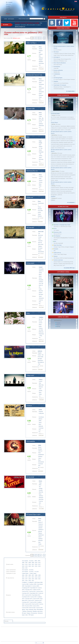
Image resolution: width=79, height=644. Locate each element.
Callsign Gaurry (30, 375)
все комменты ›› (71, 202)
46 (39, 432)
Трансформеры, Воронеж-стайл (34, 75)
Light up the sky (57, 253)
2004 (36, 561)
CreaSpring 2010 (26, 588)
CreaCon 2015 (33, 597)
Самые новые (25, 573)
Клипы (8, 6)
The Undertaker (30, 228)
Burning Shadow (30, 263)
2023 (39, 566)
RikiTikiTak (54, 135)
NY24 (55, 228)
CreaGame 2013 (26, 593)
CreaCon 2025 (39, 608)
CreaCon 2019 (28, 604)
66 (39, 304)
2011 (39, 562)
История (24, 613)
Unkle (40, 289)
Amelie (40, 49)
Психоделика (34, 613)
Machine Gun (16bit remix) (40, 210)
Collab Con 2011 (37, 590)
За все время (25, 561)
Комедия (31, 609)
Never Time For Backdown (60, 63)
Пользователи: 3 (58, 320)
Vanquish (41, 411)
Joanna (39, 355)
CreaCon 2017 (31, 600)
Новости (8, 4)
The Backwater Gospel (41, 235)
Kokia (40, 326)
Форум (8, 14)
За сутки (37, 571)
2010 (36, 562)
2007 (26, 562)
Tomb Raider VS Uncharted (60, 85)
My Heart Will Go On (41, 120)
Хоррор (28, 613)
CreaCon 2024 (25, 608)
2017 (39, 564)
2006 (23, 562)
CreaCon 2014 (28, 595)
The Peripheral (57, 236)
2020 (30, 566)
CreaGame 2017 (26, 602)
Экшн (27, 609)
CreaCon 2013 (39, 591)
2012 (23, 564)
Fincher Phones (54, 122)
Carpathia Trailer (31, 109)
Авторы (8, 8)
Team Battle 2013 (34, 593)
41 (39, 161)
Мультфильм (40, 609)
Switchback (29, 406)
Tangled (40, 353)
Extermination (57, 66)
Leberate (53, 115)
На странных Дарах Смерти (33, 515)
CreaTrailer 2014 (26, 597)
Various (41, 180)
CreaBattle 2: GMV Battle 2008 (35, 582)
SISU (55, 241)
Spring (28, 313)
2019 (26, 566)
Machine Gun (30, 197)
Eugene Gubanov (55, 171)
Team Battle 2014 (36, 595)
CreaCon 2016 (36, 599)
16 (39, 65)
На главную (9, 2)
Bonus (28, 137)
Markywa (59, 325)
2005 (39, 561)
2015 (33, 564)
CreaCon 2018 (33, 602)
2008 (30, 562)
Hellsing (53, 186)
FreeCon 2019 (35, 604)
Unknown (41, 524)
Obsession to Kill (57, 232)
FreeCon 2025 (32, 608)
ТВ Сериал (31, 615)
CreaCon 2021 (36, 606)
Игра (35, 609)
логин (6, 19)
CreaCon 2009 (36, 586)
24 (39, 254)
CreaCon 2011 (25, 591)
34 (39, 546)
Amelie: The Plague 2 (31, 43)
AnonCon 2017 (38, 600)
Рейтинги (9, 10)
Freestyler (56, 249)
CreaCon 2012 (32, 591)
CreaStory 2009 (33, 584)
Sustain (40, 390)
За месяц (31, 561)
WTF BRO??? (57, 57)
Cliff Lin (40, 451)
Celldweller (41, 413)
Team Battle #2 (34, 588)
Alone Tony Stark (58, 245)
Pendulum (41, 152)
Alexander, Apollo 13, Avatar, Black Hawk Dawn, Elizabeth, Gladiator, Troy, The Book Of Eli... (41, 278)
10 (39, 337)
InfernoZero (54, 153)
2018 (23, 566)
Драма (23, 609)
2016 (36, 564)
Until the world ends (58, 260)
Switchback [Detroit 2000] (41, 419)
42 (39, 505)
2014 (30, 564)
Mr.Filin (53, 124)
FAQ (7, 12)
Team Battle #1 (28, 586)
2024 (23, 568)
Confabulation (57, 74)
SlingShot (56, 81)
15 (39, 127)
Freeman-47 (54, 198)
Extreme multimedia (58, 70)
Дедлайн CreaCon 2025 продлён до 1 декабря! (27, 23)
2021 (33, 566)
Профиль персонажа (38, 611)
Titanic (40, 114)
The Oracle (56, 52)
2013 (26, 564)
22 (38, 218)
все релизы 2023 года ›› (70, 268)
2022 (36, 566)
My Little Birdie (30, 477)
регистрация (11, 19)
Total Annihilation (31, 441)
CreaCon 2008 (25, 584)
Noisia (39, 207)
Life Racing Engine (58, 78)
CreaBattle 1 (25, 582)
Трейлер (24, 611)
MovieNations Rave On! (32, 171)
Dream (28, 347)
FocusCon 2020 (28, 606)
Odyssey (56, 256)
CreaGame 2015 (29, 599)
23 (39, 396)
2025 (26, 568)
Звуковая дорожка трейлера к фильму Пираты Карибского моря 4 (41, 531)
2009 (33, 562)
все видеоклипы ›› (71, 91)
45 (39, 99)
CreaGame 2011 (29, 590)
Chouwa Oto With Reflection (41, 330)
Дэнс (27, 615)
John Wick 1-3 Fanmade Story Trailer (62, 225)
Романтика (30, 611)
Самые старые (33, 573)
